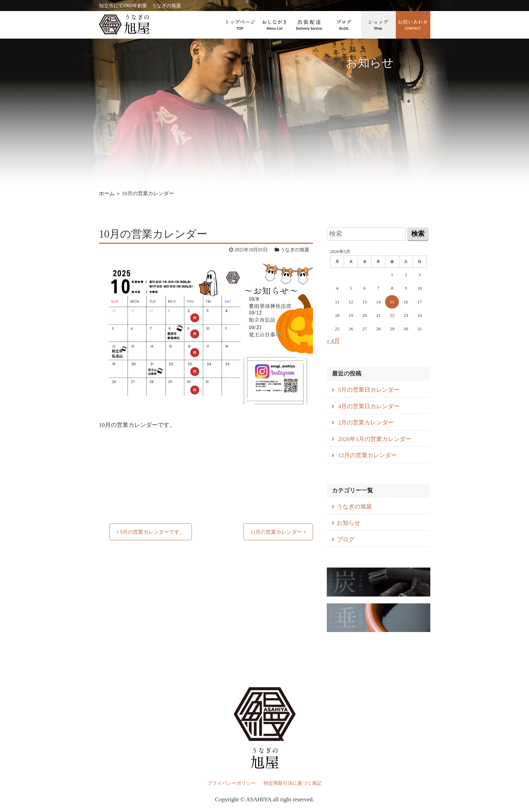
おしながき (275, 25)
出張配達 (310, 25)
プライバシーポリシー (232, 783)
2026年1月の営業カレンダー (375, 439)
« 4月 (333, 341)
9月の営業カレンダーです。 (153, 532)
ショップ (379, 25)
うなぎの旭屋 (354, 507)
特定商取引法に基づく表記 (293, 783)
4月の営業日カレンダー (369, 406)
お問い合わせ (413, 25)
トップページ (241, 25)
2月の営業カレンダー (366, 423)
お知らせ (349, 523)
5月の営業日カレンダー (369, 390)
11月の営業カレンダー (276, 532)
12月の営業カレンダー (368, 455)
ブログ (344, 25)
